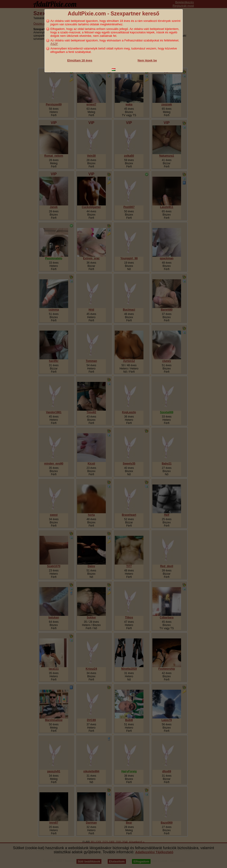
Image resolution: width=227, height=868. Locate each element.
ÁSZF (54, 44)
